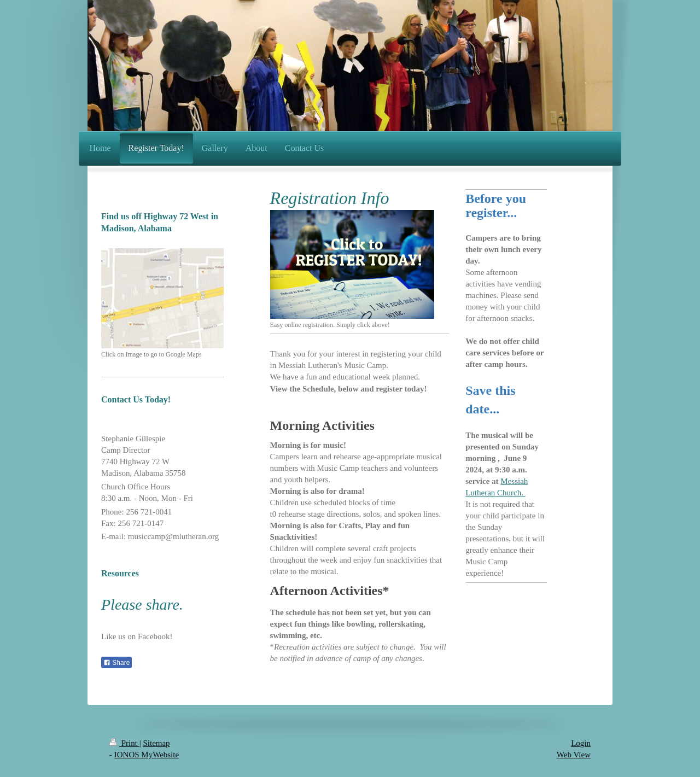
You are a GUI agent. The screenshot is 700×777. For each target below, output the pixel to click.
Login (581, 743)
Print (124, 743)
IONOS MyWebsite (147, 755)
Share (116, 663)
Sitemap (156, 743)
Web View (574, 755)
